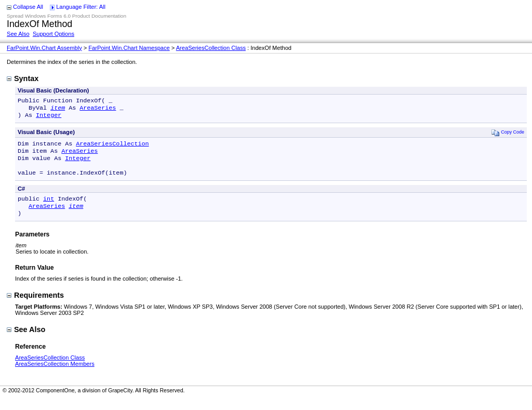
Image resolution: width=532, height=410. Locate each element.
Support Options (54, 34)
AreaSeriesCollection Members (55, 375)
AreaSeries (98, 110)
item (58, 110)
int (49, 208)
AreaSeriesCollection (112, 148)
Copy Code (508, 135)
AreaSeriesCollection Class (211, 48)
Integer (49, 118)
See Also (18, 34)
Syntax (23, 78)
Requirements (35, 307)
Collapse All (28, 7)
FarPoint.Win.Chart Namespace (129, 48)
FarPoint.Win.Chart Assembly (44, 48)
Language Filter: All (81, 7)
